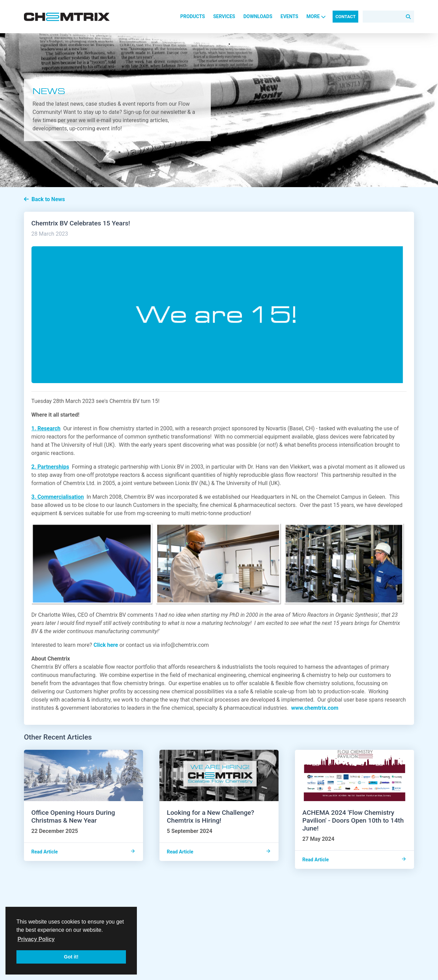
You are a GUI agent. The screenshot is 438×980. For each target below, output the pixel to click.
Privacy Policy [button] (36, 939)
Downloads (258, 16)
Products (193, 16)
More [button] (316, 16)
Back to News (44, 199)
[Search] (388, 17)
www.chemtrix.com (315, 708)
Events (289, 16)
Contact (345, 17)
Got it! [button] (71, 957)
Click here (106, 645)
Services (224, 16)
